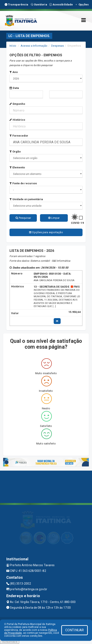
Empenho (17, 104)
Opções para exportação (46, 232)
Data (14, 88)
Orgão (15, 152)
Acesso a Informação (34, 46)
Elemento (17, 167)
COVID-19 (77, 223)
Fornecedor (19, 136)
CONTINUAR (75, 630)
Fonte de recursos (23, 183)
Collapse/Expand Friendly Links (10, 642)
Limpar (54, 218)
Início (13, 46)
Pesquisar (23, 218)
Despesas (57, 46)
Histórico (17, 120)
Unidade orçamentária (26, 199)
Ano (14, 72)
